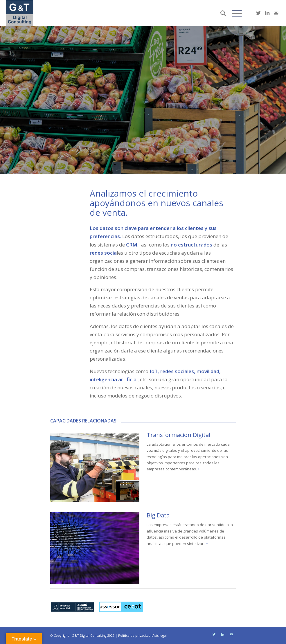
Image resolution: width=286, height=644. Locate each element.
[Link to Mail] (276, 13)
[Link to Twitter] (258, 13)
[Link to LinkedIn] (267, 13)
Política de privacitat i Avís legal (142, 635)
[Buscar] (220, 13)
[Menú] (234, 13)
